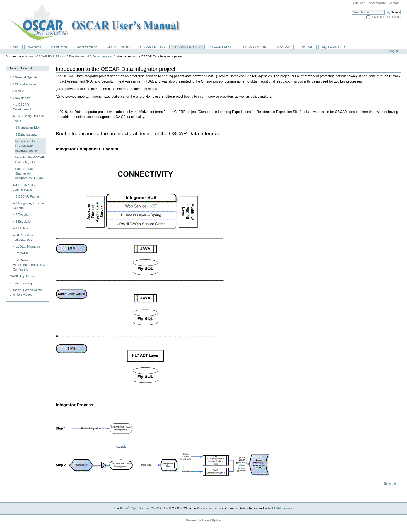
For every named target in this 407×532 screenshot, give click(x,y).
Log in (394, 51)
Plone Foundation (209, 508)
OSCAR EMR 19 (254, 47)
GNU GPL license (280, 508)
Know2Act (283, 47)
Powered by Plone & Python (204, 520)
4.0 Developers (74, 56)
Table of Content (21, 68)
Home (14, 47)
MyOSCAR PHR (334, 47)
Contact (394, 3)
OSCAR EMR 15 (222, 47)
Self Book (306, 47)
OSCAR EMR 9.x (119, 47)
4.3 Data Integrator (100, 56)
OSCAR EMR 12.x (188, 47)
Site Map (359, 3)
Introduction (59, 47)
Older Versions (87, 47)
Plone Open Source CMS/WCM (142, 508)
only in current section (386, 17)
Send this (390, 483)
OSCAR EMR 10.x (153, 47)
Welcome (35, 47)
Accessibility (377, 3)
